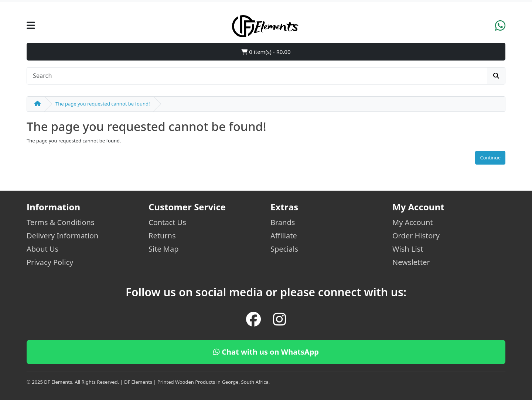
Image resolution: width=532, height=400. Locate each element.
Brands (283, 222)
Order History (416, 236)
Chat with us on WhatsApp (266, 352)
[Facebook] (253, 319)
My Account (413, 222)
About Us (42, 249)
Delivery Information (62, 236)
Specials (284, 249)
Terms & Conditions (61, 222)
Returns (162, 236)
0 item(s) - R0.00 (266, 52)
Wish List (408, 249)
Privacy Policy (50, 262)
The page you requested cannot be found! (103, 104)
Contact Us (167, 222)
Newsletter (411, 262)
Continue (490, 158)
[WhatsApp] (500, 28)
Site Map (164, 249)
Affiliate (284, 236)
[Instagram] (279, 319)
